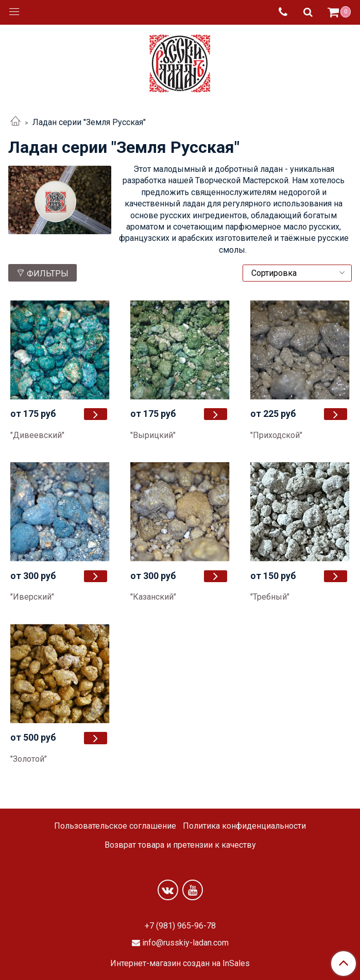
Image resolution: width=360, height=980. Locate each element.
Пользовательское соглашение (115, 826)
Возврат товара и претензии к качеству (180, 845)
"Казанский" (153, 597)
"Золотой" (29, 759)
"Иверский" (32, 597)
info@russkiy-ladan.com (185, 943)
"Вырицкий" (153, 435)
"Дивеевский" (37, 435)
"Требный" (270, 597)
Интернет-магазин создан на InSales (180, 964)
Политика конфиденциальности (244, 826)
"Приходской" (276, 435)
